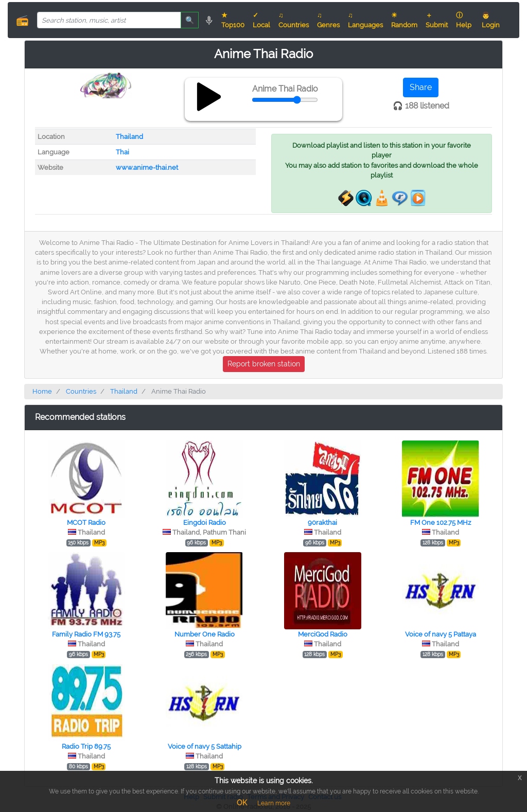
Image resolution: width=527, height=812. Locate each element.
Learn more (274, 803)
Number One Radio (205, 634)
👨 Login (491, 20)
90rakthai (322, 523)
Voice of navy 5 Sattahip (205, 746)
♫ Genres (328, 20)
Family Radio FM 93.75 (86, 634)
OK (242, 803)
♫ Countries (294, 20)
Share (421, 87)
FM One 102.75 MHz (441, 523)
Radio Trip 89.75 (86, 746)
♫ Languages (365, 20)
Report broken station (264, 364)
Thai (122, 152)
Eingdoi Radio (205, 523)
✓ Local (261, 20)
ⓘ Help (464, 20)
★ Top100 (233, 20)
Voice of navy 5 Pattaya (441, 634)
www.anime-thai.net (147, 167)
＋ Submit (437, 20)
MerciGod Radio (323, 634)
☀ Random (404, 20)
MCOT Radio (86, 523)
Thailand (129, 137)
